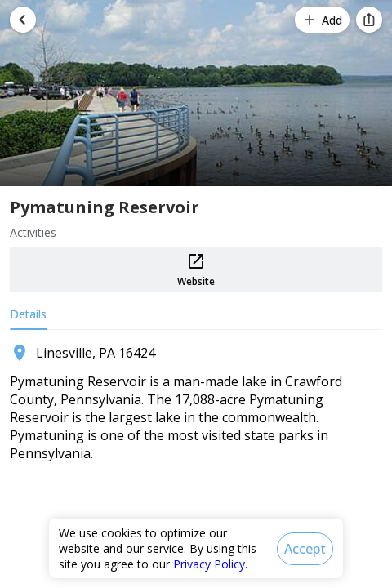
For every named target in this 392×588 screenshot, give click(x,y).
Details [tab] (28, 314)
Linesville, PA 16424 (96, 353)
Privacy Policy (209, 564)
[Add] (322, 20)
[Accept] (305, 549)
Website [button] (196, 270)
